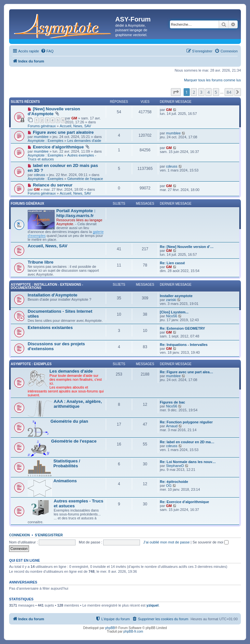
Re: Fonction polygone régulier (186, 422)
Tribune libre (41, 262)
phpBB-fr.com (133, 631)
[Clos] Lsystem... (174, 312)
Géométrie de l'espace (85, 179)
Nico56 (172, 316)
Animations (65, 481)
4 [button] (208, 92)
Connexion (20, 535)
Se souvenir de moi (211, 542)
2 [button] (194, 92)
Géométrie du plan (69, 421)
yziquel (153, 605)
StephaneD (175, 466)
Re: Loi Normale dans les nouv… (188, 462)
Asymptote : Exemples (45, 141)
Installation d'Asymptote (53, 295)
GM (74, 118)
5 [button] (216, 92)
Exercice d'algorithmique (58, 147)
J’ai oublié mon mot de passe (166, 542)
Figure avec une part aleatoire (63, 132)
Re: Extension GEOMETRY (182, 328)
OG (169, 486)
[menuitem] (47, 51)
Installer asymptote (176, 296)
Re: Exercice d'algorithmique (184, 502)
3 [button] (201, 92)
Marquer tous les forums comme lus (212, 80)
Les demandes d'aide (84, 141)
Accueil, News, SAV (75, 126)
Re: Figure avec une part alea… (187, 372)
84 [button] (229, 92)
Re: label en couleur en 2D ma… (187, 442)
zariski (171, 300)
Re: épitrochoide (174, 482)
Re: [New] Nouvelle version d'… (187, 247)
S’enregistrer (49, 535)
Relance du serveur (53, 185)
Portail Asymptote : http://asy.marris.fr (76, 213)
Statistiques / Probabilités (67, 463)
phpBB (110, 628)
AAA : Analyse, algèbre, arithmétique (78, 404)
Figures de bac (173, 402)
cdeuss (40, 175)
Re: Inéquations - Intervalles (184, 345)
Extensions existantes (50, 328)
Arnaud (172, 426)
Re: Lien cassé (172, 263)
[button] (176, 92)
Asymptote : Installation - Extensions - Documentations (47, 286)
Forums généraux (42, 126)
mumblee (41, 137)
